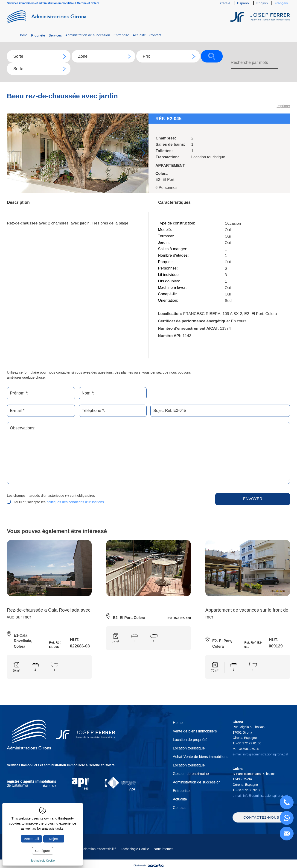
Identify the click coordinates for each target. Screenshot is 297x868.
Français (281, 3)
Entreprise (121, 35)
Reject (54, 839)
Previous (12, 153)
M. (246, 749)
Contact (155, 35)
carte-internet (163, 849)
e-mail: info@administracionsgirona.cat (260, 754)
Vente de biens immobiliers (195, 731)
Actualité (139, 35)
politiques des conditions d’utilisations (75, 502)
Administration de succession (87, 35)
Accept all (31, 839)
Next (143, 153)
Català (225, 3)
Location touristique (189, 748)
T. (247, 743)
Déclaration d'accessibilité (98, 849)
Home (23, 35)
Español (243, 3)
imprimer (283, 106)
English (262, 3)
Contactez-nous (261, 817)
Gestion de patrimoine (191, 774)
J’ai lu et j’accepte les (58, 502)
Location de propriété (190, 740)
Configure (42, 851)
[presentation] (160, 502)
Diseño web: (148, 866)
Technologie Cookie (135, 849)
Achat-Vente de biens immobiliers (200, 757)
